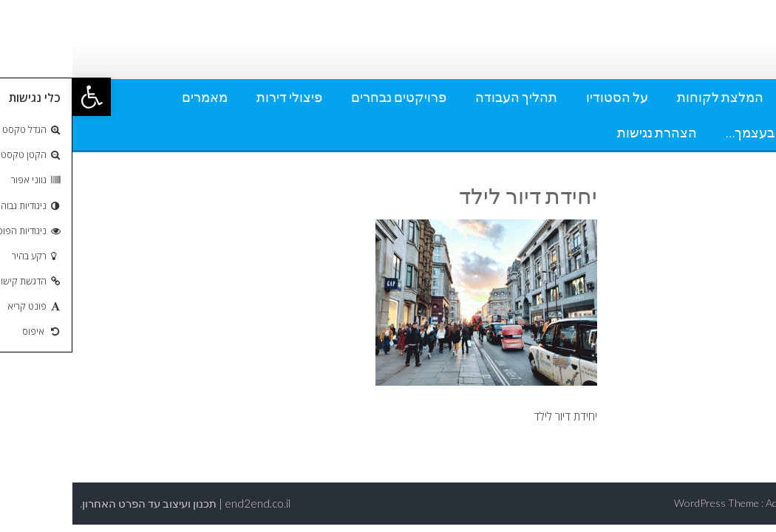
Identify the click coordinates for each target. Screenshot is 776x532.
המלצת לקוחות (648, 97)
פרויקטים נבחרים (326, 97)
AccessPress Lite (731, 503)
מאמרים (132, 97)
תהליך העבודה (444, 97)
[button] (19, 97)
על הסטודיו (545, 97)
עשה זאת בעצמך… (704, 132)
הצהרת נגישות (585, 132)
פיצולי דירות (217, 97)
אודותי (738, 97)
